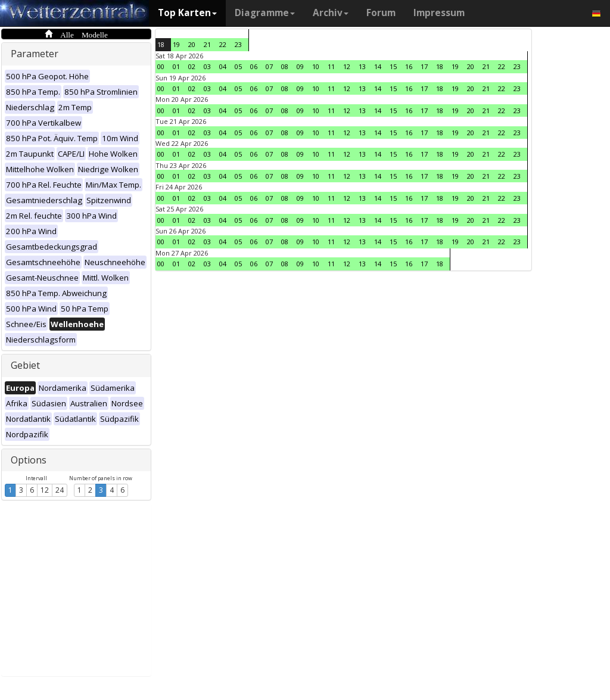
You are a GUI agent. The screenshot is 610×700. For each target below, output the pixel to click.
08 (285, 66)
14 (378, 66)
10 (316, 66)
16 (409, 66)
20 (192, 44)
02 (192, 66)
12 (45, 490)
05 (238, 66)
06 (254, 66)
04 (223, 66)
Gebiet (25, 365)
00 (161, 66)
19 (176, 44)
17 (424, 66)
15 (393, 66)
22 (223, 44)
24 (60, 490)
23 (238, 44)
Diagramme (265, 13)
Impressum (439, 13)
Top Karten (187, 13)
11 (331, 66)
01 (176, 66)
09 (300, 66)
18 (161, 44)
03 (207, 66)
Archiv (331, 13)
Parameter (35, 54)
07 (269, 66)
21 (207, 44)
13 (362, 66)
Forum (381, 13)
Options (29, 460)
